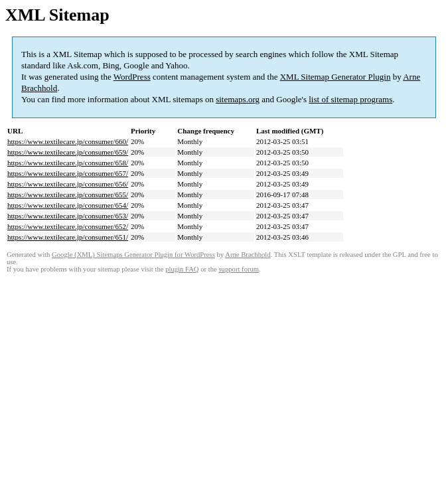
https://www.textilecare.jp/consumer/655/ (68, 195)
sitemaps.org (238, 99)
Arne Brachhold (248, 255)
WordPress (132, 77)
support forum (239, 269)
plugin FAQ (182, 269)
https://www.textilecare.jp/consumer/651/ (68, 237)
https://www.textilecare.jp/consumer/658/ (68, 163)
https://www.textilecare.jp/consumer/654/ (68, 205)
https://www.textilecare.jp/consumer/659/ (68, 152)
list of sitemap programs (350, 99)
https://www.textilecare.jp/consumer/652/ (68, 226)
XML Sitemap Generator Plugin (336, 77)
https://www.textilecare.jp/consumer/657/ (68, 173)
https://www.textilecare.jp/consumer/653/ (68, 216)
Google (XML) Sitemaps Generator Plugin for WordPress (133, 255)
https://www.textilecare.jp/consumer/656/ (68, 184)
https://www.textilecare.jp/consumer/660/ (68, 141)
